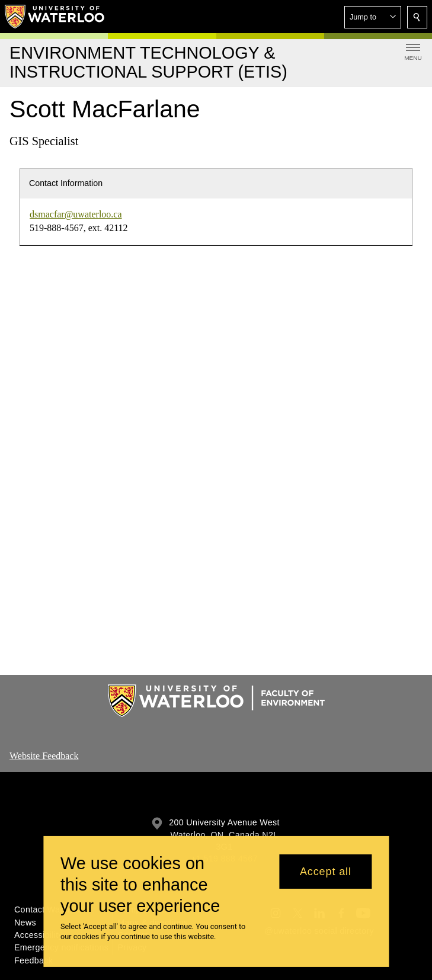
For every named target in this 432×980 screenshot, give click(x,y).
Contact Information (66, 183)
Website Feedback (44, 756)
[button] (373, 17)
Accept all (326, 872)
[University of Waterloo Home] (55, 17)
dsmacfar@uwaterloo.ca (76, 214)
